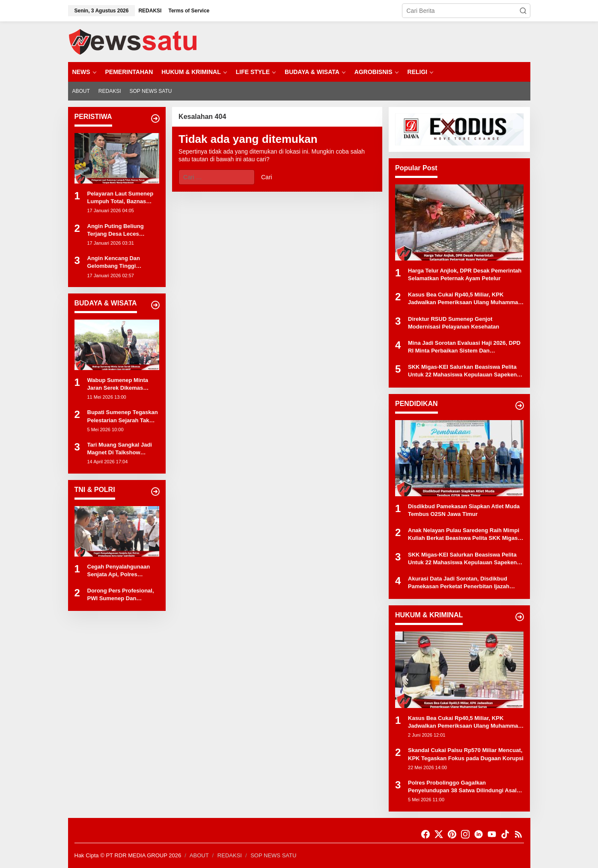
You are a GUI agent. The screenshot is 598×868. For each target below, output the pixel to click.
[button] (523, 11)
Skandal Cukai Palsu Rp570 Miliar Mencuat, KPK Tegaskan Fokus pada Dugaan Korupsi (466, 754)
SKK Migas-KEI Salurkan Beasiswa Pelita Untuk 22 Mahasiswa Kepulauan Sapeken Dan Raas (462, 371)
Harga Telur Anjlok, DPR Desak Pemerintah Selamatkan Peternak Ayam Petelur (465, 274)
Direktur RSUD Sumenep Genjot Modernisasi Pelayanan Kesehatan (454, 323)
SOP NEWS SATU (273, 855)
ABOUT (199, 855)
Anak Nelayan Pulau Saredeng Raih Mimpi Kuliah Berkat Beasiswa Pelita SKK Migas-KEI (464, 535)
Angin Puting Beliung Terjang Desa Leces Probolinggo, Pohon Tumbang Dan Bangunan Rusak (120, 230)
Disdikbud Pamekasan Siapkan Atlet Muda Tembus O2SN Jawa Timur (464, 510)
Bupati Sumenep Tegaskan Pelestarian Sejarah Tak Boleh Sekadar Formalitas (123, 416)
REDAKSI (230, 855)
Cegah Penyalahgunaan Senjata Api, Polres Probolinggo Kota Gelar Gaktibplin (119, 571)
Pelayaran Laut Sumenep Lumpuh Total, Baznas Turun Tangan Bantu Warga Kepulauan (123, 198)
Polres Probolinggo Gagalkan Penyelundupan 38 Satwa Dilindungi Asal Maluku (462, 787)
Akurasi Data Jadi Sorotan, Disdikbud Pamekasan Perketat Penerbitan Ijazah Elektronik (459, 583)
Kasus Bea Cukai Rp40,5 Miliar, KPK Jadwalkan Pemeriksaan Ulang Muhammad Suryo (465, 299)
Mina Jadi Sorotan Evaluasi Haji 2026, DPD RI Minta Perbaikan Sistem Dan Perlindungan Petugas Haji (464, 347)
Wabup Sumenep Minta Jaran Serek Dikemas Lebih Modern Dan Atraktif (122, 384)
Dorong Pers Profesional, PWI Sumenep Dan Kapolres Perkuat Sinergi (121, 595)
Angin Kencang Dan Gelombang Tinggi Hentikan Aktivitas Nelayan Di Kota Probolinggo (123, 262)
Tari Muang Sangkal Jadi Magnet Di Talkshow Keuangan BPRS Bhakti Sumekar (120, 449)
